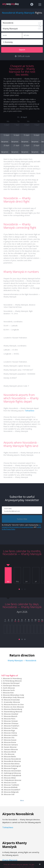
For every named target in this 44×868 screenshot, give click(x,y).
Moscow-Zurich (10, 783)
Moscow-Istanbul (11, 714)
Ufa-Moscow (9, 754)
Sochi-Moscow (9, 688)
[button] (19, 589)
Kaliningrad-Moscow (12, 773)
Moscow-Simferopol (11, 683)
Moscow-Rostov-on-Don (14, 704)
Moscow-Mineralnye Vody (14, 695)
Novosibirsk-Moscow (12, 761)
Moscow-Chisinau (11, 723)
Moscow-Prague (11, 768)
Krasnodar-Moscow (12, 702)
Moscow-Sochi (9, 690)
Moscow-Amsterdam (12, 771)
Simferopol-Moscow (11, 686)
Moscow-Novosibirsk (12, 759)
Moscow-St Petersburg (12, 678)
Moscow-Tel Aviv (11, 728)
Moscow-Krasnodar (12, 700)
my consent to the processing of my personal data (21, 526)
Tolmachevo (30, 411)
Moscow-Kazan (10, 740)
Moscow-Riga (9, 730)
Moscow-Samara (11, 745)
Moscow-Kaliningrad (12, 766)
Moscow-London (11, 735)
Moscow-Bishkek (11, 787)
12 (42, 620)
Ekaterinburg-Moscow (13, 712)
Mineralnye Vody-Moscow (14, 697)
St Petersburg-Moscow (12, 681)
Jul (36, 582)
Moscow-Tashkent (12, 785)
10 (35, 620)
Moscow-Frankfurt (12, 726)
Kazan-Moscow (10, 747)
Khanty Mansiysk (10, 860)
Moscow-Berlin (10, 757)
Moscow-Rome (10, 742)
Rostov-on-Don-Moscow (14, 707)
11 (39, 620)
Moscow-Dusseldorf (12, 790)
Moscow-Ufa (9, 738)
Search (22, 50)
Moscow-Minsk (10, 752)
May (17, 582)
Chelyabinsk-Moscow (13, 780)
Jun (27, 582)
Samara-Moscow (11, 749)
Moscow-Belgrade (11, 792)
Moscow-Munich (11, 716)
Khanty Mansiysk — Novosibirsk (22, 661)
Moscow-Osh (9, 794)
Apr (8, 582)
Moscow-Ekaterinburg (13, 709)
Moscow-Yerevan (11, 721)
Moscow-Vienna (10, 733)
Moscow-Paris (10, 719)
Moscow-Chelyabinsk (13, 775)
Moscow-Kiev (8, 693)
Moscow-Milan (10, 778)
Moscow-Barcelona (12, 764)
